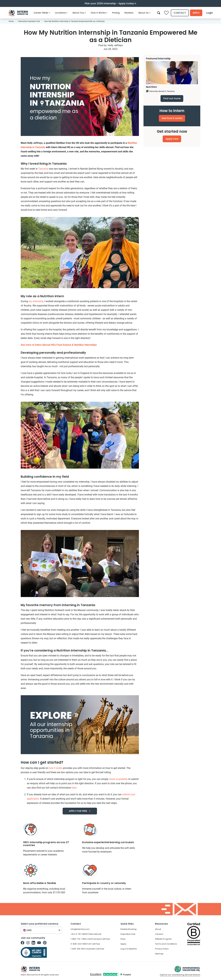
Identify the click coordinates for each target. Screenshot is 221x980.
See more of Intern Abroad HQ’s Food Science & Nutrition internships (59, 345)
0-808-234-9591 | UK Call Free (85, 944)
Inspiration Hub (128, 934)
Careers (159, 934)
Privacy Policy (162, 949)
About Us (144, 13)
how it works (56, 768)
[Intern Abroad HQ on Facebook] (22, 943)
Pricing (116, 13)
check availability (118, 779)
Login (210, 13)
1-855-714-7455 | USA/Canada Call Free (90, 939)
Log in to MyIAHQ (129, 949)
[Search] (159, 13)
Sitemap (159, 954)
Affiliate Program (163, 939)
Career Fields (42, 13)
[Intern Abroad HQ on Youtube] (39, 943)
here (74, 788)
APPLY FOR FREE (78, 811)
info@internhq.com (80, 929)
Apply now (172, 139)
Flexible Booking (128, 929)
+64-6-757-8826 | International (86, 934)
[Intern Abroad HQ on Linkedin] (33, 943)
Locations (61, 13)
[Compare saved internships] (166, 13)
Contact (180, 13)
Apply (196, 13)
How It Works (99, 13)
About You (79, 13)
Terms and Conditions (166, 944)
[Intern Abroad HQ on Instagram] (28, 943)
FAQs (123, 939)
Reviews (129, 13)
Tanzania (43, 169)
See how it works (172, 118)
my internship (36, 301)
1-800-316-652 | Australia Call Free (87, 949)
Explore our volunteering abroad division (180, 975)
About (158, 929)
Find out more (172, 98)
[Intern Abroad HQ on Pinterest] (45, 943)
